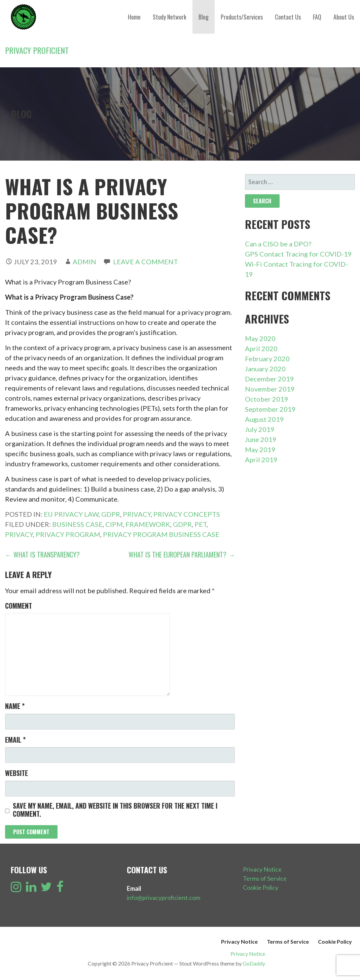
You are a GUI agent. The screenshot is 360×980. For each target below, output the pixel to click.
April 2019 (261, 460)
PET (201, 524)
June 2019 (261, 439)
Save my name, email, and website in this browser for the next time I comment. (115, 810)
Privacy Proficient (37, 50)
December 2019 (269, 379)
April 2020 (261, 348)
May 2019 (260, 449)
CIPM (114, 524)
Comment (19, 606)
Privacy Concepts (187, 514)
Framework (148, 524)
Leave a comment (146, 262)
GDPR (111, 514)
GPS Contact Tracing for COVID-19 (298, 254)
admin (84, 262)
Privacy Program (68, 534)
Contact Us (288, 17)
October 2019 (267, 399)
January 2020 (265, 369)
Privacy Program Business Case (161, 534)
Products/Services (242, 17)
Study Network (170, 17)
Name (15, 706)
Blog (204, 17)
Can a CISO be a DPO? (278, 244)
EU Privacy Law (71, 514)
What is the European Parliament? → (182, 554)
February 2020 (267, 359)
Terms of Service (265, 878)
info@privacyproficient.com (164, 898)
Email (15, 740)
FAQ (317, 17)
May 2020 (260, 338)
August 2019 (264, 419)
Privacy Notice (262, 869)
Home (134, 17)
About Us (344, 17)
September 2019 (270, 409)
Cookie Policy (261, 887)
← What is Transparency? (42, 554)
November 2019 (270, 389)
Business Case (77, 524)
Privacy (137, 514)
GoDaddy (254, 963)
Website (16, 773)
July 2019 (260, 429)
